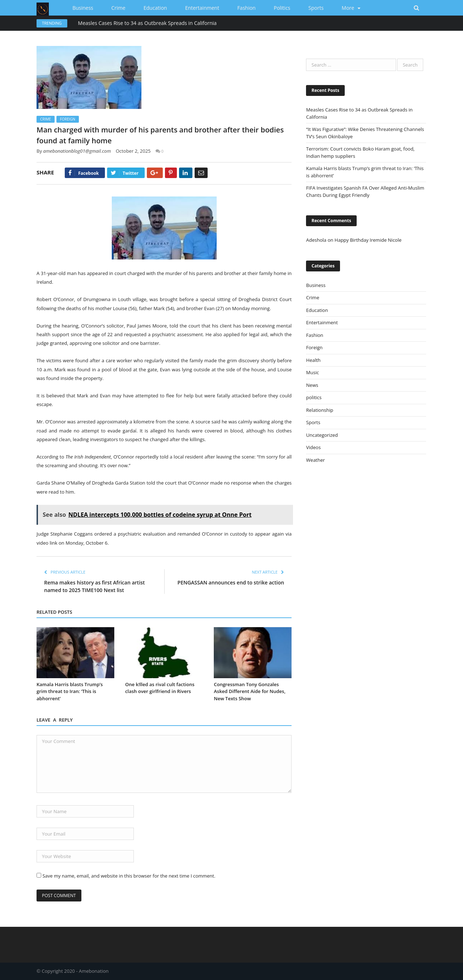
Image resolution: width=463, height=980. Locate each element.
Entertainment (202, 8)
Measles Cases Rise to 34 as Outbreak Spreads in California (147, 23)
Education (155, 8)
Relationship (320, 410)
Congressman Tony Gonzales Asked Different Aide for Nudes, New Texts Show (250, 691)
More (348, 8)
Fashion (247, 8)
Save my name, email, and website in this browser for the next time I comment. (129, 876)
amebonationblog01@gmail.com (77, 151)
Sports (316, 8)
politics (282, 8)
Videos (313, 447)
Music (312, 372)
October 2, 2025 (133, 151)
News (312, 385)
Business (83, 8)
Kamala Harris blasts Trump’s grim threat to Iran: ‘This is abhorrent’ (70, 691)
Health (313, 360)
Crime (118, 8)
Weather (315, 460)
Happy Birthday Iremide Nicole (368, 240)
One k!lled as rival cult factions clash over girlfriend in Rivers (160, 688)
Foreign (68, 119)
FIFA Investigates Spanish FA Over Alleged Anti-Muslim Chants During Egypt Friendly (365, 191)
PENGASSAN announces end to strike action (231, 582)
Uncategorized (322, 435)
